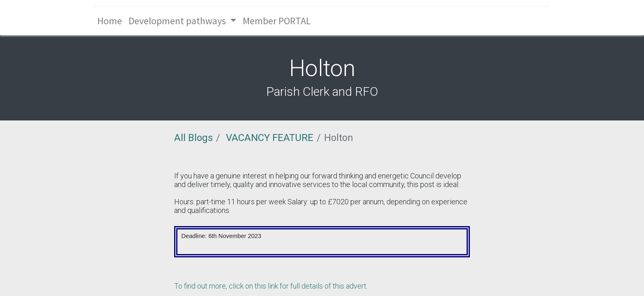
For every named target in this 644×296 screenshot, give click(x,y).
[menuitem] (110, 21)
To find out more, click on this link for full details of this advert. (271, 286)
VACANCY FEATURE (270, 138)
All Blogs (193, 138)
